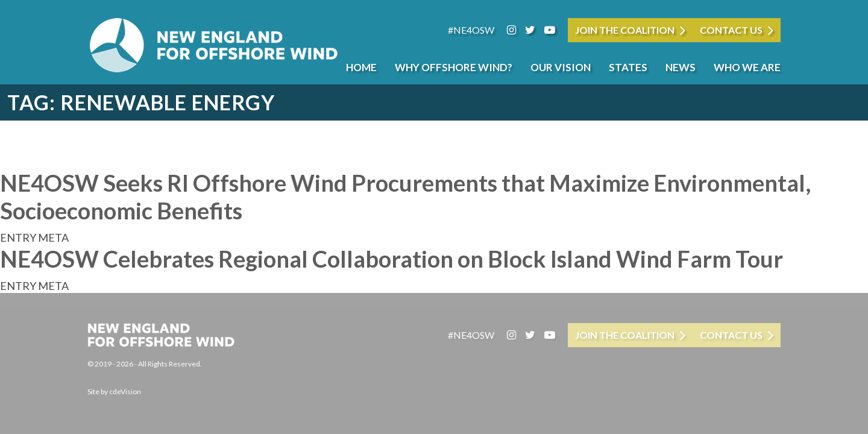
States (628, 67)
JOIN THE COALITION (625, 30)
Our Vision (561, 67)
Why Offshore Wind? (454, 67)
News (681, 67)
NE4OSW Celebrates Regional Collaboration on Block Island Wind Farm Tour (392, 259)
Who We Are (747, 67)
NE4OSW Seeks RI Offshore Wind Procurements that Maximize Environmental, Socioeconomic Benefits (405, 197)
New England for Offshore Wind (214, 45)
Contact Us (731, 30)
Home (361, 67)
